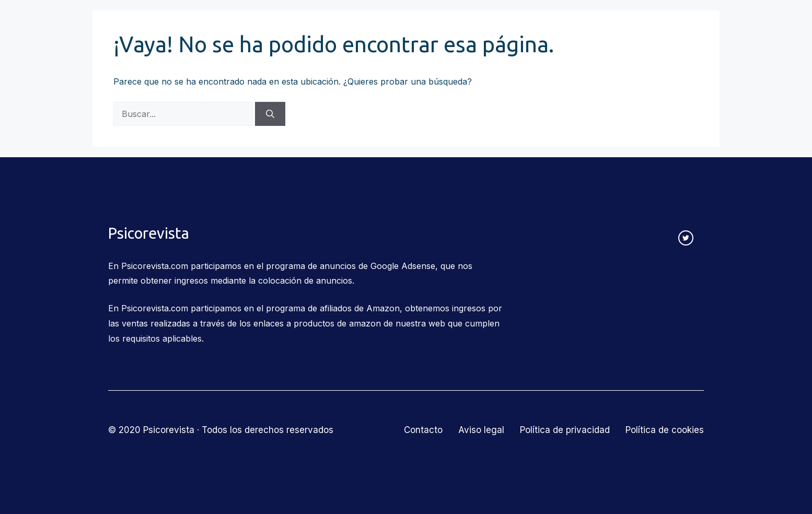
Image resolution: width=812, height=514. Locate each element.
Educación (442, 27)
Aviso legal (481, 430)
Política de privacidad (565, 430)
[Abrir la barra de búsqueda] (697, 27)
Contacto (655, 27)
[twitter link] (686, 238)
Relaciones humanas (353, 27)
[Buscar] (270, 114)
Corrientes (263, 27)
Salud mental (518, 27)
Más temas (595, 27)
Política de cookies (665, 430)
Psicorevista (141, 27)
